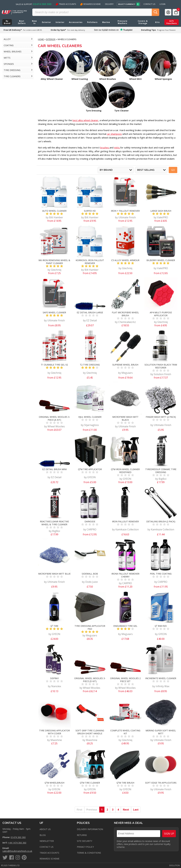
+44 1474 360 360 (17, 843)
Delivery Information (90, 829)
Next (126, 810)
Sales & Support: (34, 4)
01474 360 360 (18, 837)
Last (136, 810)
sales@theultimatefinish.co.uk (17, 851)
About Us (45, 829)
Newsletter (47, 841)
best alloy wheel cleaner (85, 120)
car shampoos (114, 134)
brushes (105, 148)
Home (41, 40)
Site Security (85, 841)
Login (162, 4)
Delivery (109, 4)
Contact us (47, 847)
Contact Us (149, 4)
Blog (43, 835)
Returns (82, 835)
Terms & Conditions (89, 853)
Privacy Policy (85, 847)
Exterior (51, 40)
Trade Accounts (66, 4)
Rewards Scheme (90, 4)
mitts (117, 148)
